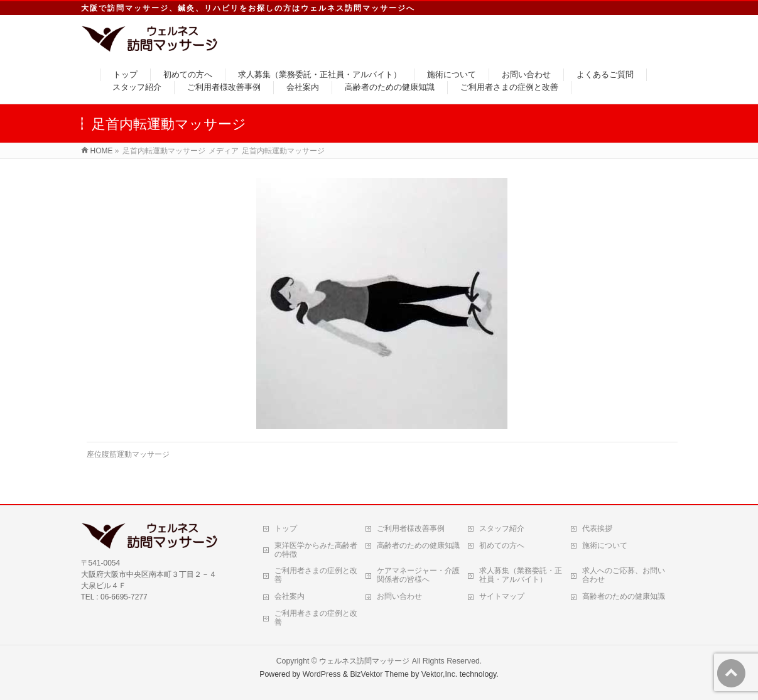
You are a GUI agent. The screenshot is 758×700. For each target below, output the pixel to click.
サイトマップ (502, 596)
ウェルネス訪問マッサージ (364, 661)
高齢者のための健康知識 (418, 545)
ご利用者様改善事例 (411, 528)
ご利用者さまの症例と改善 (316, 575)
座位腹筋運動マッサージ (128, 454)
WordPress (322, 674)
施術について (605, 545)
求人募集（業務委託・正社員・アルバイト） (521, 575)
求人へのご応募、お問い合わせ (624, 575)
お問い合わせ (399, 596)
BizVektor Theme (379, 674)
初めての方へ (502, 545)
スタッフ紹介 (502, 528)
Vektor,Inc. (440, 674)
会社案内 (290, 596)
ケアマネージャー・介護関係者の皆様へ (418, 575)
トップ (286, 528)
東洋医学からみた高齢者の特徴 (316, 550)
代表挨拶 (597, 528)
